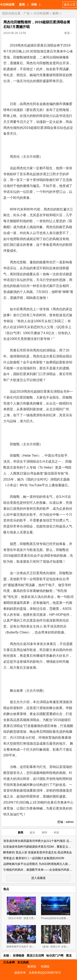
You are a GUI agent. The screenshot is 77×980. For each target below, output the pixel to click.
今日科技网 (7, 5)
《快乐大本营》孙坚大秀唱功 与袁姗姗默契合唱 (33, 918)
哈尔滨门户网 (55, 955)
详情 (34, 5)
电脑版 (45, 966)
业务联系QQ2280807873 (45, 973)
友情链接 (18, 955)
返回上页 (70, 5)
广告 (27, 13)
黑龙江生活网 (35, 955)
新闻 (22, 5)
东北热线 (23, 962)
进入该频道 (38, 878)
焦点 (6, 889)
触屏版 (32, 966)
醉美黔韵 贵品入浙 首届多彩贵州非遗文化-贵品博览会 (38, 852)
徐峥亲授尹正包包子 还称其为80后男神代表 (30, 947)
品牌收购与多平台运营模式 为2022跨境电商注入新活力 (38, 864)
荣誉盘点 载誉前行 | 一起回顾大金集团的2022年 (34, 858)
